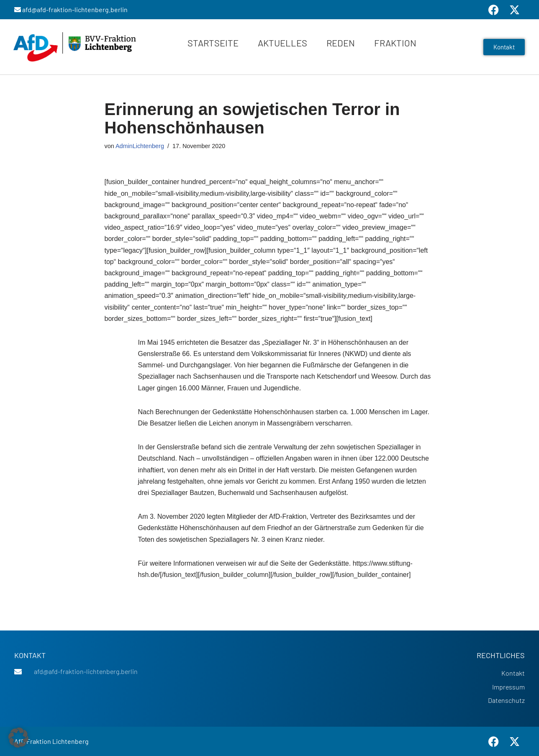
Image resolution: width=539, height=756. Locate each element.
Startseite (213, 43)
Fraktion (395, 43)
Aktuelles (282, 43)
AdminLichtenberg (140, 146)
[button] (18, 738)
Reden (341, 43)
